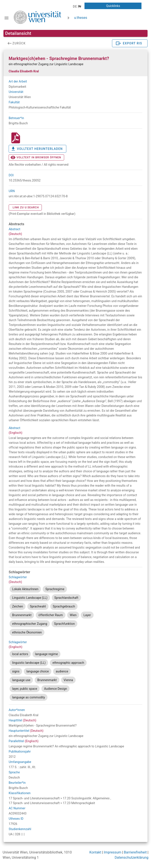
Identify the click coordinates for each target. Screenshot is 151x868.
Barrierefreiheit (135, 852)
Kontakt (95, 852)
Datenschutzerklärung (132, 857)
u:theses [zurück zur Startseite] (81, 18)
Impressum (113, 852)
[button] (77, 6)
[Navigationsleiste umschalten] (6, 18)
